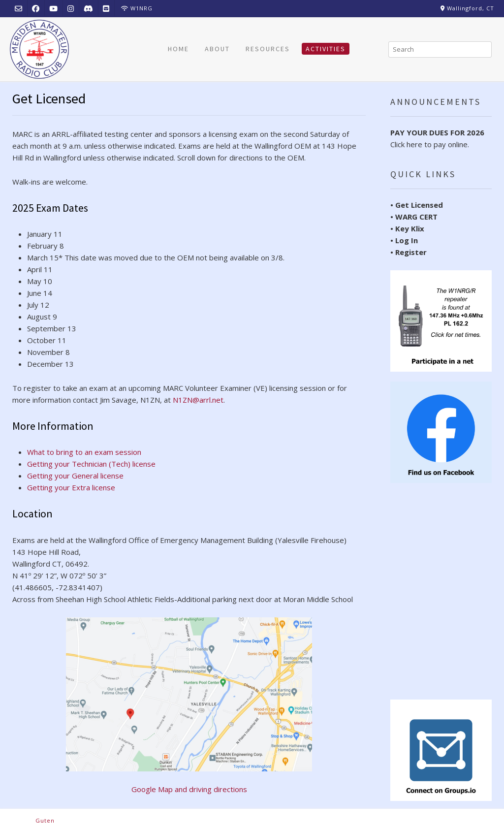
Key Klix (410, 228)
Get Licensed (419, 205)
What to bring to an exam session (84, 452)
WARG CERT (416, 217)
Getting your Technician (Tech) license (91, 464)
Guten (45, 820)
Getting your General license (75, 476)
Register (411, 252)
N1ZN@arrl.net (198, 400)
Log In (407, 240)
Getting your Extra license (71, 487)
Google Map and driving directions (189, 706)
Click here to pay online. (437, 138)
